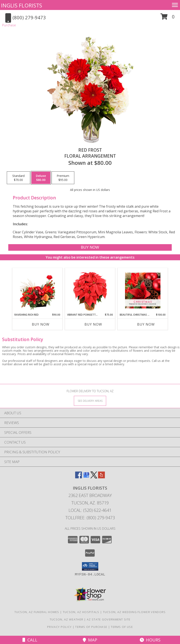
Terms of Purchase (91, 627)
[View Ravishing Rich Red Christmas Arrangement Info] (37, 290)
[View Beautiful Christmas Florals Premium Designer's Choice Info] (143, 290)
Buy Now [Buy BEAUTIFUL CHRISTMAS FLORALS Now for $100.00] (146, 324)
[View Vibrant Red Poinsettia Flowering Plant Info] (90, 290)
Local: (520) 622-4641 (90, 510)
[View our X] (94, 477)
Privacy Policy (59, 627)
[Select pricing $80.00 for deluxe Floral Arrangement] (41, 178)
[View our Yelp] (101, 477)
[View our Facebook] (79, 477)
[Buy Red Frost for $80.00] (90, 247)
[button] (168, 18)
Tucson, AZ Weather (66, 619)
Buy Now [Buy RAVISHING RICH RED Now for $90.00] (41, 324)
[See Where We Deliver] (90, 401)
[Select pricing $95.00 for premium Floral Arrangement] (63, 178)
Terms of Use (122, 627)
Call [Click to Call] (30, 640)
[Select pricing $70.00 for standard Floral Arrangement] (18, 178)
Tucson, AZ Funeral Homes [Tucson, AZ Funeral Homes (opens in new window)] (37, 612)
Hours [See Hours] (150, 640)
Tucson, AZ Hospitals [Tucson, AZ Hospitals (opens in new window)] (81, 612)
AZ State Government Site (109, 619)
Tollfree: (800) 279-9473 (90, 518)
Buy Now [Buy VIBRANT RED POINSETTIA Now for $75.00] (93, 324)
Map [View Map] (90, 640)
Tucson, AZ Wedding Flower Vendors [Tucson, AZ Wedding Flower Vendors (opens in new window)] (134, 612)
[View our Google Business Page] (86, 477)
